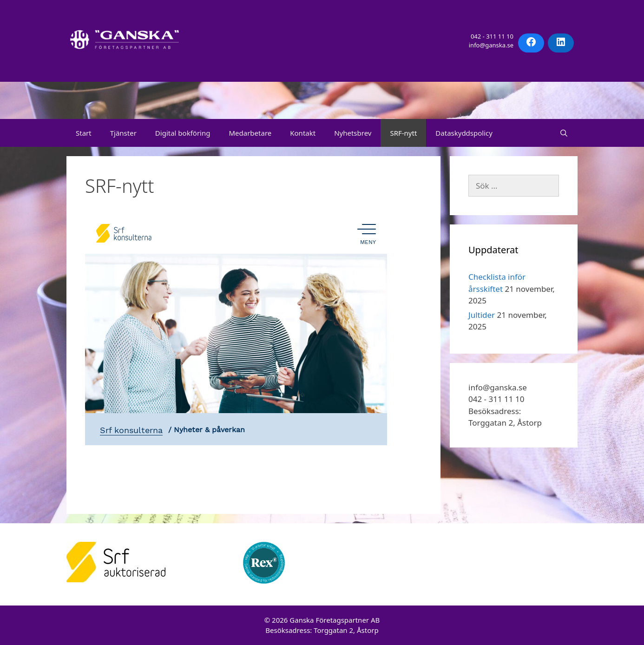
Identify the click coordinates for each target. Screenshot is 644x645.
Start (84, 133)
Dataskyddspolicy (464, 133)
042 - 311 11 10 (492, 36)
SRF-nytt (403, 133)
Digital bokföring (183, 133)
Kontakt (303, 133)
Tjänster (123, 133)
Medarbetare (250, 133)
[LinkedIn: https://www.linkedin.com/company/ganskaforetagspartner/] (561, 42)
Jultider (482, 315)
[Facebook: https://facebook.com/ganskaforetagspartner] (531, 42)
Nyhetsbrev (353, 133)
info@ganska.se (491, 45)
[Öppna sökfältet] (564, 133)
